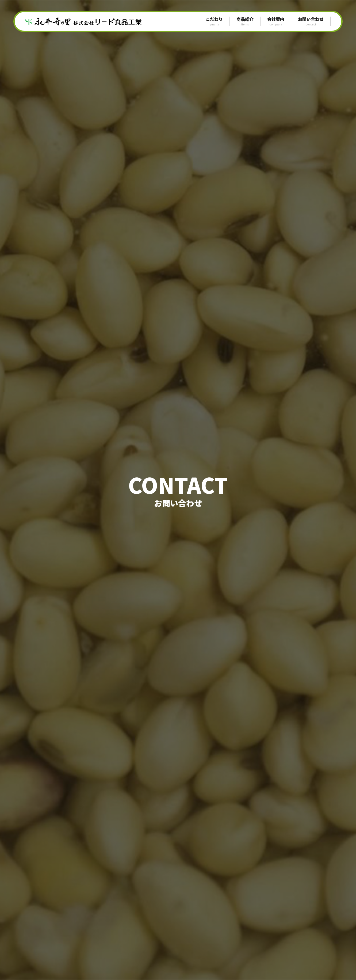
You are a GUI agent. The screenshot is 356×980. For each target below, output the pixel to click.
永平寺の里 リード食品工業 (87, 21)
